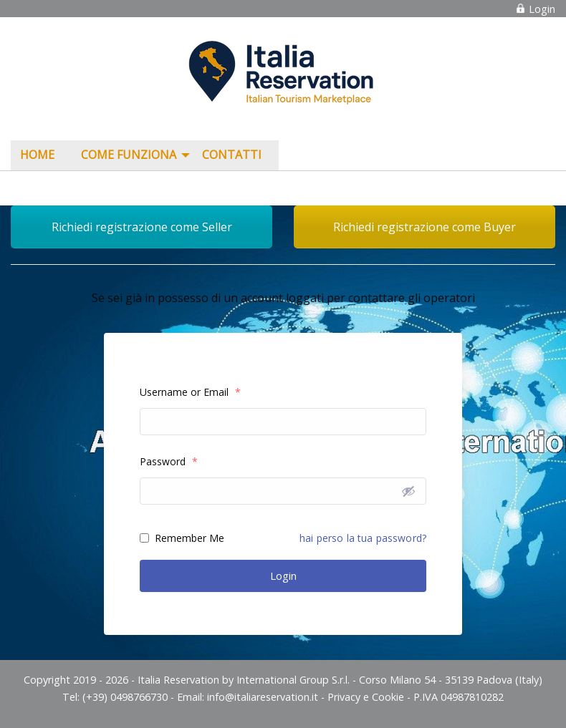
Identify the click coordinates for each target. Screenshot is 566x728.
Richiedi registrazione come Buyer (424, 227)
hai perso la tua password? (363, 538)
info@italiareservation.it (263, 697)
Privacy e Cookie (366, 697)
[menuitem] (41, 155)
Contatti (232, 155)
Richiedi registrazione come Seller (142, 227)
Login (535, 9)
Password (169, 461)
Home (37, 155)
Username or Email (190, 392)
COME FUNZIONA (129, 155)
